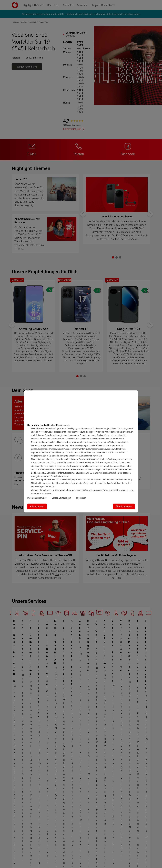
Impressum (81, 498)
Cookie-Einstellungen (61, 498)
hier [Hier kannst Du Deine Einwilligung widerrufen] (71, 435)
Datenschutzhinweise (37, 498)
